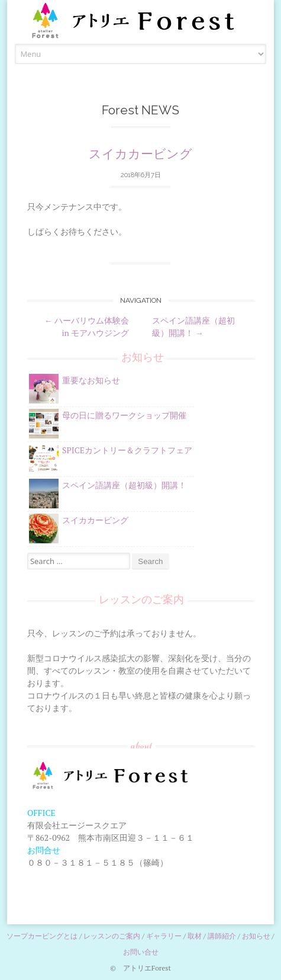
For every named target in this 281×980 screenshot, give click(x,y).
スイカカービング (140, 154)
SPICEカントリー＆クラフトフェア (127, 450)
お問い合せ (141, 952)
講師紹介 (222, 936)
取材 (195, 936)
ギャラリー (164, 936)
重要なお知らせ (91, 380)
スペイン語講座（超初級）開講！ (124, 485)
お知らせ (256, 936)
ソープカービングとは (42, 936)
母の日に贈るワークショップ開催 (124, 415)
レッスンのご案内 (112, 936)
